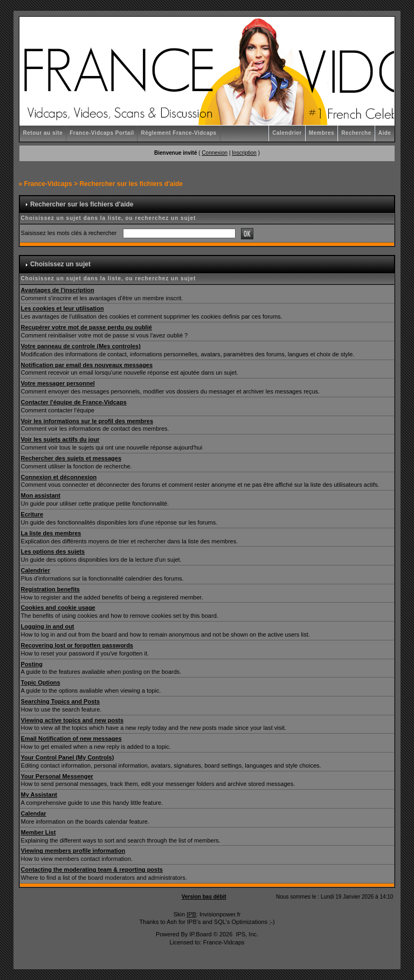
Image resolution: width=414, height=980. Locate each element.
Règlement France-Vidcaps (178, 133)
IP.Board (200, 934)
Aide (385, 133)
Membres (322, 133)
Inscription (244, 153)
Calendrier (287, 133)
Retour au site (43, 133)
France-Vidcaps (48, 184)
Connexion (215, 153)
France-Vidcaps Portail (102, 133)
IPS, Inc (246, 934)
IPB (191, 914)
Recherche (356, 133)
